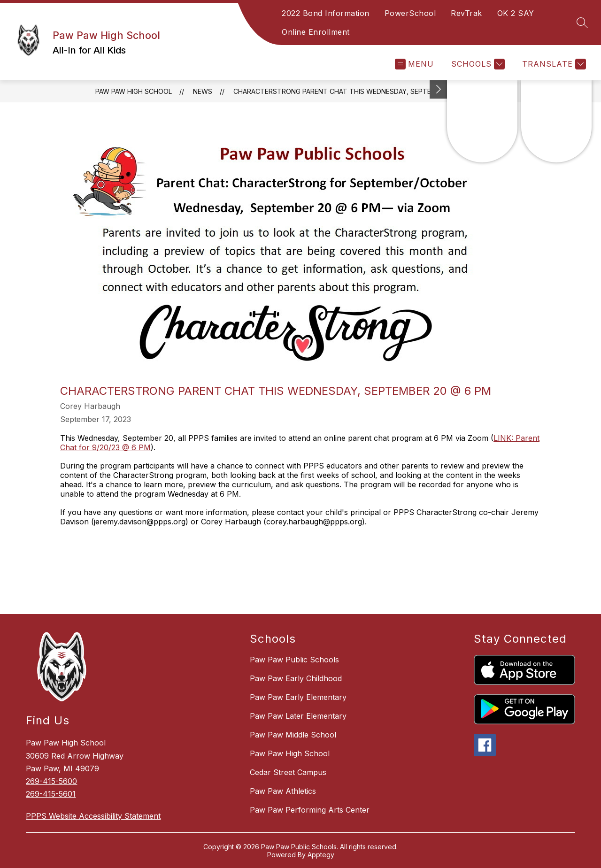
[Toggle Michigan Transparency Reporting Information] (439, 89)
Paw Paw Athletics (283, 791)
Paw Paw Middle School (293, 735)
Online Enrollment (316, 32)
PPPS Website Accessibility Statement (93, 816)
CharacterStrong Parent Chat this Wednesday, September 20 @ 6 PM (359, 91)
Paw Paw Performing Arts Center (310, 810)
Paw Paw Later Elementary (298, 716)
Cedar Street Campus (288, 772)
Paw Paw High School (134, 91)
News (203, 91)
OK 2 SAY (516, 13)
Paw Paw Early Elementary (298, 697)
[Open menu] (414, 64)
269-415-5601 (51, 794)
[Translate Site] (553, 64)
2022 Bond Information (326, 13)
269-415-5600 (51, 781)
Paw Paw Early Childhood (296, 678)
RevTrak (466, 13)
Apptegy (321, 855)
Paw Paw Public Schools (294, 660)
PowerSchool (410, 13)
